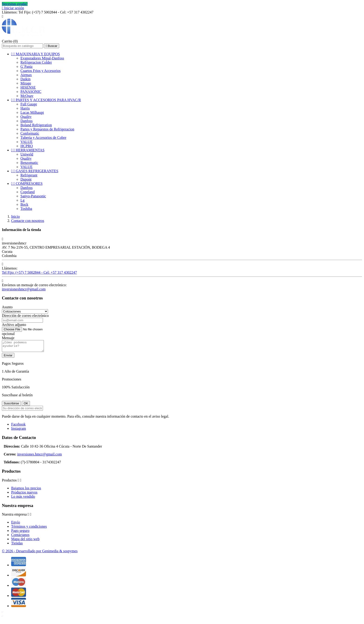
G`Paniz (26, 67)
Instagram (19, 431)
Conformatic (30, 133)
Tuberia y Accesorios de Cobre (43, 138)
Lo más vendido (23, 499)
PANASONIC (31, 92)
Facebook (18, 426)
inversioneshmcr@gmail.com (24, 289)
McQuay (27, 96)
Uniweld (27, 154)
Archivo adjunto (14, 325)
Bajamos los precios (26, 490)
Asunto (7, 307)
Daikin (26, 79)
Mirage (26, 83)
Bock (24, 204)
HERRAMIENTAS (28, 150)
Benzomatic (29, 163)
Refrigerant (29, 175)
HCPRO (27, 146)
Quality (26, 117)
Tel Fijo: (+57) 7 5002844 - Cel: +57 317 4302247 (39, 272)
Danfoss (26, 121)
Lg (23, 200)
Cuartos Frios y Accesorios (41, 71)
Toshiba (26, 209)
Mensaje (8, 338)
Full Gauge (29, 104)
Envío (16, 524)
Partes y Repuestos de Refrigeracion (47, 129)
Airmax (26, 75)
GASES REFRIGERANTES (35, 171)
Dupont (26, 179)
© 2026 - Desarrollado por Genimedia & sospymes (40, 553)
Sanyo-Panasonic (33, 196)
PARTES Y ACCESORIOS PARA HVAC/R (46, 100)
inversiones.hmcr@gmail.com (39, 456)
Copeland (28, 192)
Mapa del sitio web (25, 541)
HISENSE (28, 87)
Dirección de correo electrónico (25, 316)
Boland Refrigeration (36, 125)
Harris (25, 108)
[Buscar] (22, 46)
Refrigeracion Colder (36, 62)
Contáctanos (20, 537)
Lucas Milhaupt (32, 112)
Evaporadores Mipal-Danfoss (42, 58)
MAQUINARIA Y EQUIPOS (36, 54)
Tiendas (17, 545)
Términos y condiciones (29, 528)
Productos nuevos (24, 494)
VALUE (26, 142)
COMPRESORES (27, 184)
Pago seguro (20, 533)
